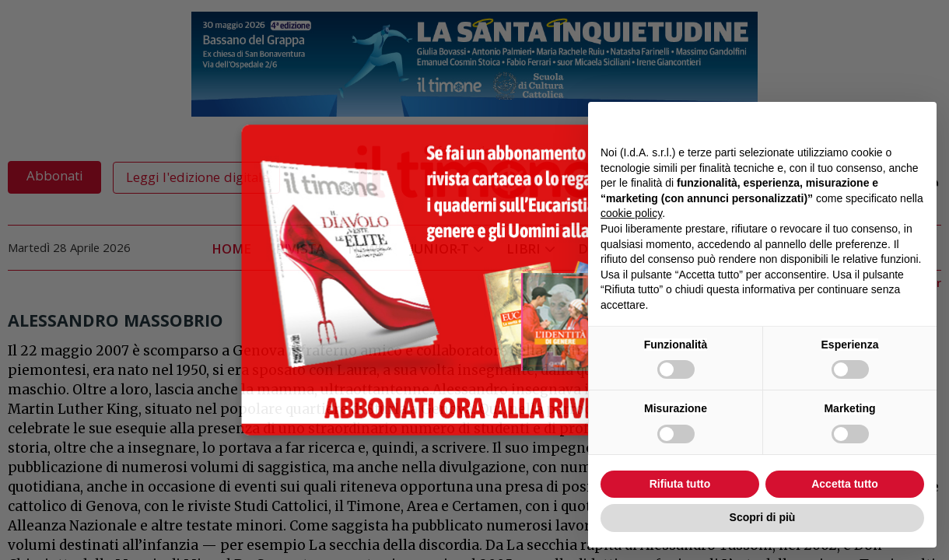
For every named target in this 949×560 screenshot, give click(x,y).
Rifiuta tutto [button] (680, 484)
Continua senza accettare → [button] (852, 122)
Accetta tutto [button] (845, 484)
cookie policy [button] (631, 213)
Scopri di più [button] (763, 517)
